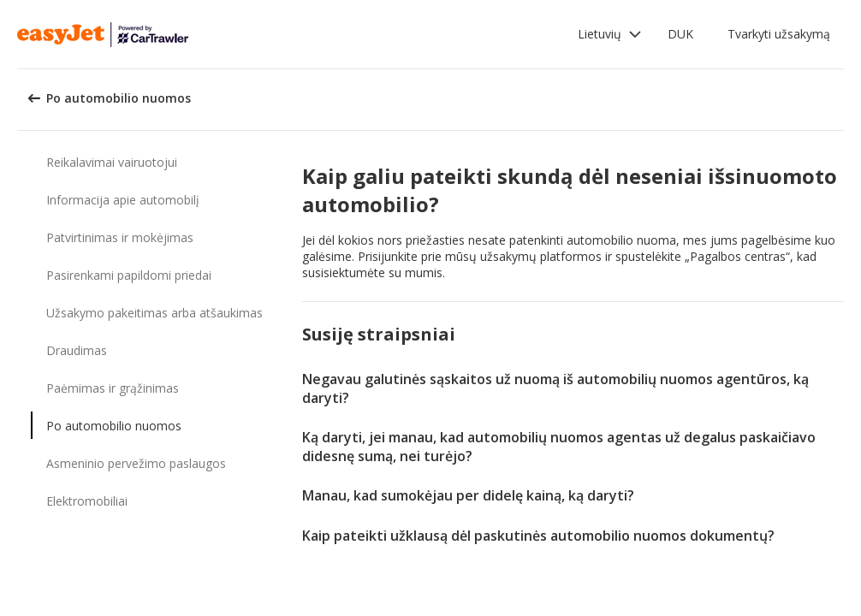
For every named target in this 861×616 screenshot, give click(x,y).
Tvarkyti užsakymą (779, 34)
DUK (680, 34)
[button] (610, 34)
